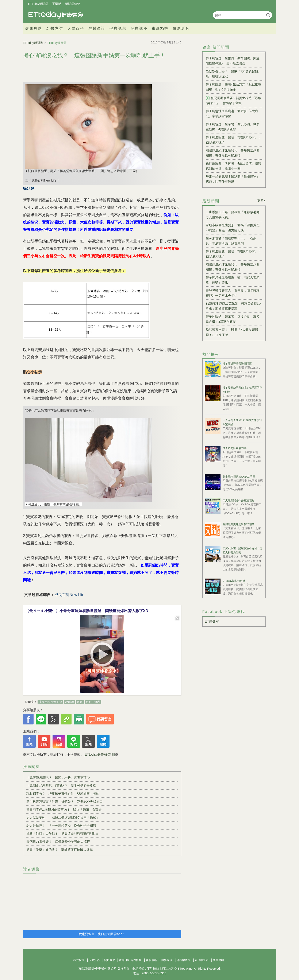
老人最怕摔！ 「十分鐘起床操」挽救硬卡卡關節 (61, 826)
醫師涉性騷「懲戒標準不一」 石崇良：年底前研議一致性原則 (231, 241)
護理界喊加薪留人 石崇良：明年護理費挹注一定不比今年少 (233, 293)
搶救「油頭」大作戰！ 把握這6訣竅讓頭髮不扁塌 (62, 834)
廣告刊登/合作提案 (130, 960)
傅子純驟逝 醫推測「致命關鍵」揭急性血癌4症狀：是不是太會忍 (233, 61)
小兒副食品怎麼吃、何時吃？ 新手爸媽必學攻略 (61, 785)
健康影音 (181, 28)
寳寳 (80, 702)
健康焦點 (34, 28)
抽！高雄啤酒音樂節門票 (237, 364)
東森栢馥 (160, 28)
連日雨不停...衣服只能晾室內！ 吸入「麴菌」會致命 (64, 810)
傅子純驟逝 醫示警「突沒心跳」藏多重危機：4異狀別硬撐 (233, 127)
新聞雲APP (73, 4)
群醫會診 (97, 28)
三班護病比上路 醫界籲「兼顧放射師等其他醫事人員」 (233, 215)
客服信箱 (151, 960)
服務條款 (167, 960)
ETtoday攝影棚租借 (234, 581)
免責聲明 (218, 960)
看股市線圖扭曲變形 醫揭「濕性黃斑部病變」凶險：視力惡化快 (233, 228)
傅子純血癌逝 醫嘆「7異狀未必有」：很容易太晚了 (233, 140)
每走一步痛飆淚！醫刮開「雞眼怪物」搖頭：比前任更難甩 (233, 179)
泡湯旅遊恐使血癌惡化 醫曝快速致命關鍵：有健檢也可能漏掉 (233, 153)
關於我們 (110, 960)
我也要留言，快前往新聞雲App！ (102, 934)
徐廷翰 (69, 702)
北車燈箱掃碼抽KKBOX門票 (239, 477)
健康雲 (56, 15)
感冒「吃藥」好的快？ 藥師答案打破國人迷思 (60, 850)
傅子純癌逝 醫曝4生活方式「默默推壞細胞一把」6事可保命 (233, 87)
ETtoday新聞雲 (38, 4)
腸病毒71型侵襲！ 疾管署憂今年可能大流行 (58, 842)
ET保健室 (212, 621)
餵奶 (89, 702)
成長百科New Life (50, 702)
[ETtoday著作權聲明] (99, 755)
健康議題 (118, 28)
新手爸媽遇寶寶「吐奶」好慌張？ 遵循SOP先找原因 (65, 802)
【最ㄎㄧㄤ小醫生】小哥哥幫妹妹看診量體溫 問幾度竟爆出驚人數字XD (87, 611)
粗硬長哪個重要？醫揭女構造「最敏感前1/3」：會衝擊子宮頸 (233, 100)
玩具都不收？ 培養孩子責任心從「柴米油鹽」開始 (63, 794)
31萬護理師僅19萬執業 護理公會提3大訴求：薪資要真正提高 (234, 306)
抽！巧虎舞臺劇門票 (235, 448)
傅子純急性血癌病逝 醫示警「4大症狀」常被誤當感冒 (232, 114)
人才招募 (94, 960)
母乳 (97, 702)
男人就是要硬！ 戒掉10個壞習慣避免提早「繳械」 (63, 818)
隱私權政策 (183, 960)
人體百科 (76, 28)
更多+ (261, 201)
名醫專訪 (55, 28)
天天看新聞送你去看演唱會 (238, 500)
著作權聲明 (202, 960)
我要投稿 (79, 960)
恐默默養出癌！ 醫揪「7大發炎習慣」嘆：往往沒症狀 (233, 74)
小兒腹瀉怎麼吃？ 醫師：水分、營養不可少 (58, 777)
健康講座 (139, 28)
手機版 (57, 4)
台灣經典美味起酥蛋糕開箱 (238, 524)
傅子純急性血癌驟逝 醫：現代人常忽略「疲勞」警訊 (233, 280)
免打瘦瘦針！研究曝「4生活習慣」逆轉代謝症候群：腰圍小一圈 (233, 166)
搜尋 (268, 15)
